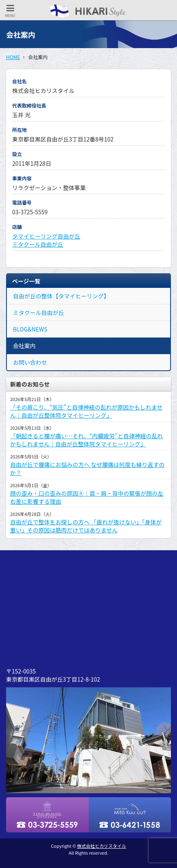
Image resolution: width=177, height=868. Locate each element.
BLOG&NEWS (30, 329)
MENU (10, 11)
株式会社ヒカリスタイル (101, 846)
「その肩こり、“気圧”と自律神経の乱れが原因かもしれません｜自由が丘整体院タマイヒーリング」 (86, 411)
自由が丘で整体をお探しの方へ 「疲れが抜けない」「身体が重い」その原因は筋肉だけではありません (86, 526)
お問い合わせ (30, 362)
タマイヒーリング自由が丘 (46, 236)
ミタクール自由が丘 (38, 244)
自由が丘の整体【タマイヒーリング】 (61, 296)
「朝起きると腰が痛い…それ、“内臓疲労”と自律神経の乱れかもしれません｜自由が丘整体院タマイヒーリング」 (86, 440)
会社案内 (24, 346)
